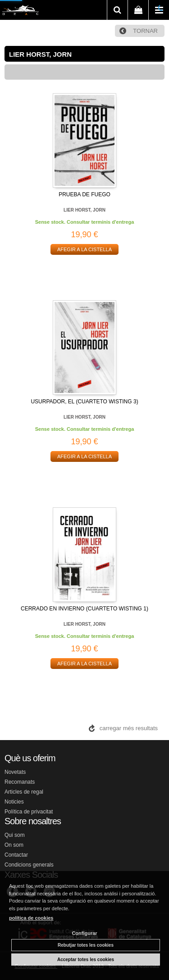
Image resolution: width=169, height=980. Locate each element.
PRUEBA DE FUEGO (84, 194)
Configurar (84, 933)
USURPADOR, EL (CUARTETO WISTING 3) (84, 402)
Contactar (16, 855)
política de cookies (31, 918)
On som (14, 845)
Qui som (15, 835)
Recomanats (20, 782)
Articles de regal (24, 792)
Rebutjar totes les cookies (86, 945)
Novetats (15, 772)
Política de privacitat (29, 812)
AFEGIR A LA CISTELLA (84, 249)
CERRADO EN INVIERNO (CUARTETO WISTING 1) (84, 609)
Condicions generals (29, 865)
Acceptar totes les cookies (86, 960)
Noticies (14, 802)
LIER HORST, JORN (84, 210)
